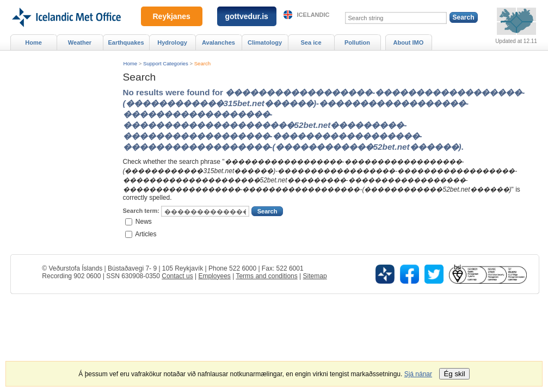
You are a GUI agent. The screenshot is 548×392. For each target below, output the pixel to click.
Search (202, 63)
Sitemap (315, 276)
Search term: (141, 211)
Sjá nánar (418, 374)
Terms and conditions (266, 276)
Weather (80, 42)
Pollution (357, 42)
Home (131, 63)
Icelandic (313, 15)
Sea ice (311, 42)
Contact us (177, 276)
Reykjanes (172, 16)
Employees (214, 276)
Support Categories (166, 63)
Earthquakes (126, 42)
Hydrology (172, 42)
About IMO (409, 42)
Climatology (265, 42)
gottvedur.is (247, 16)
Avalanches (218, 42)
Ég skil (454, 374)
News (144, 222)
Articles (146, 234)
